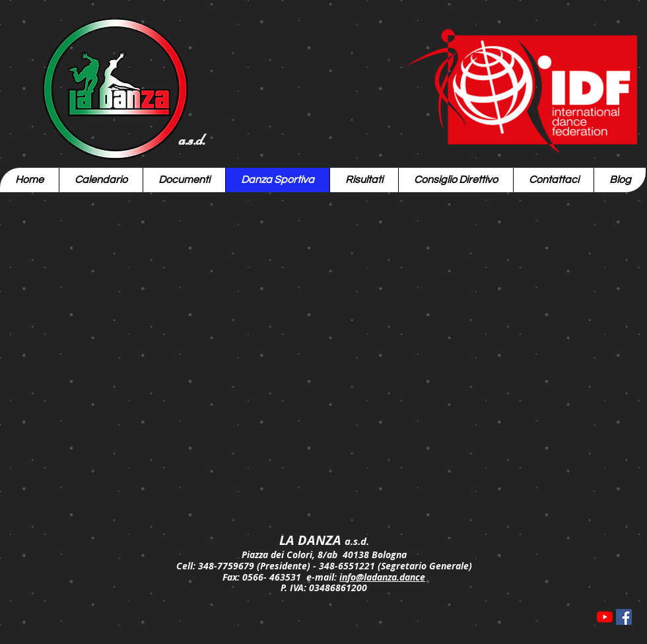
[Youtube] (605, 617)
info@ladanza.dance (382, 577)
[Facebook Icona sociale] (624, 617)
